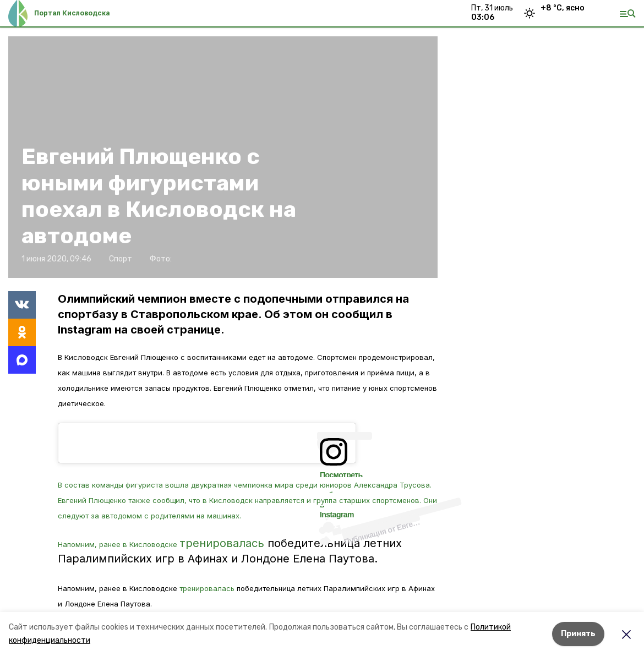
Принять (578, 634)
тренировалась (222, 543)
